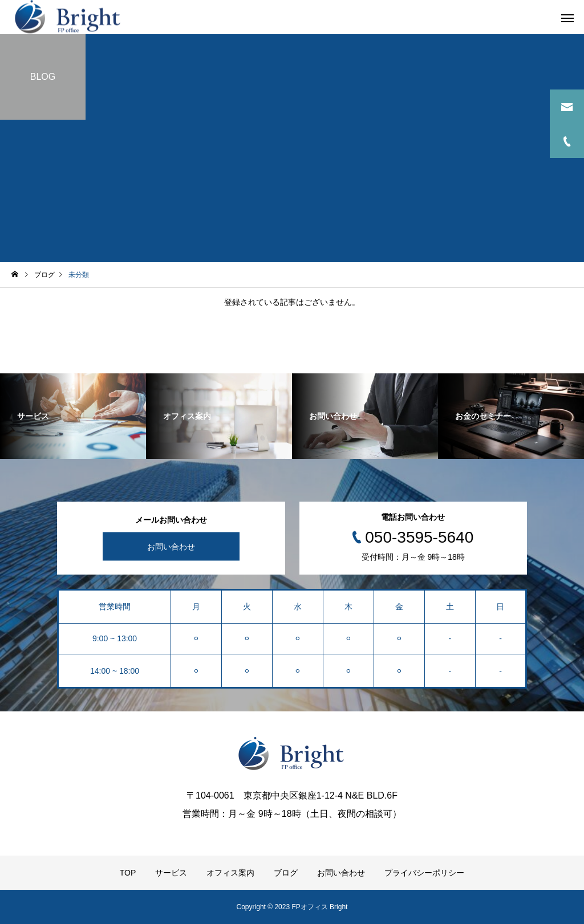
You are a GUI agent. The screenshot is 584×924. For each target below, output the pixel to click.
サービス (171, 873)
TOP (128, 873)
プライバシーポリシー (424, 873)
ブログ (286, 873)
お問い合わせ (171, 547)
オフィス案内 (230, 873)
